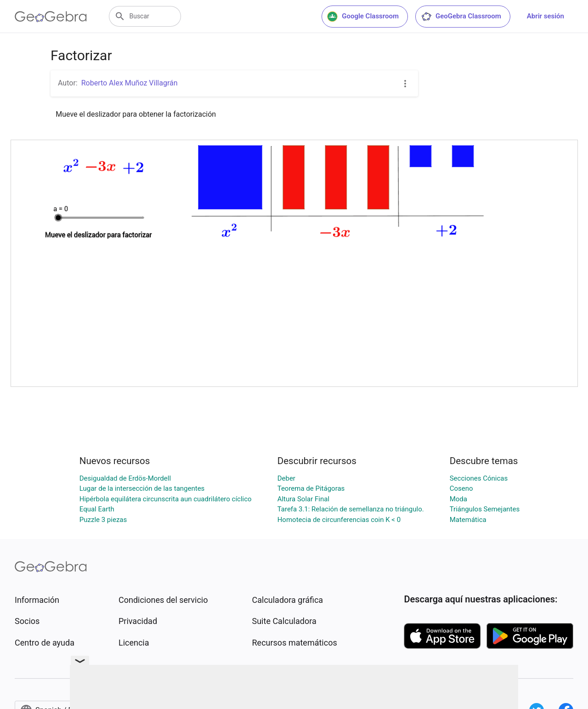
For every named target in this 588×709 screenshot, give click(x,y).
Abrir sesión (546, 16)
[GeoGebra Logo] (51, 17)
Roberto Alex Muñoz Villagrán (130, 83)
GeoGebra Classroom (461, 17)
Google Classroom (363, 17)
